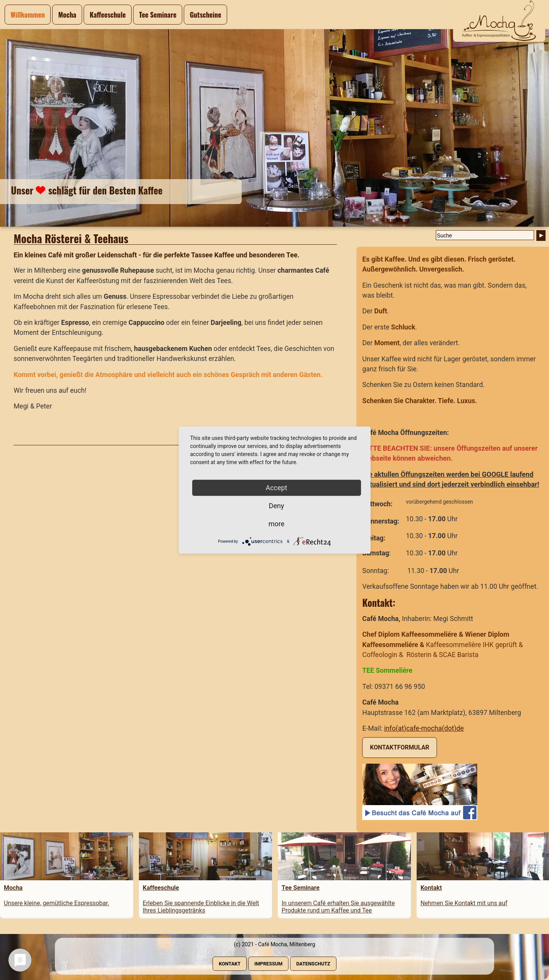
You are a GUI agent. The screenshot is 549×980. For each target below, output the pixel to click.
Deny (277, 505)
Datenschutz (313, 964)
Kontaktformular (400, 747)
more (277, 523)
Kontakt (230, 964)
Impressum (268, 964)
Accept (276, 487)
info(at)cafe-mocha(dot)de (424, 728)
